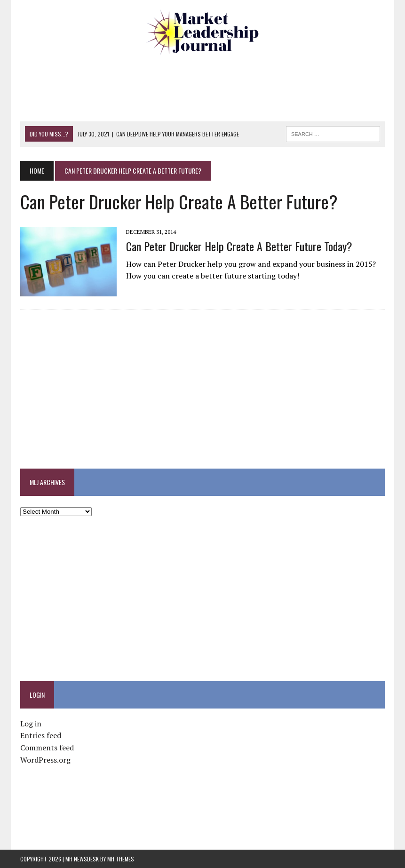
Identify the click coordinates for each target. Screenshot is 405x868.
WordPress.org (45, 760)
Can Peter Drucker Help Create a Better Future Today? (239, 246)
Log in (31, 724)
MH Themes (121, 859)
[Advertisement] (202, 87)
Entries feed (41, 735)
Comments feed (47, 748)
